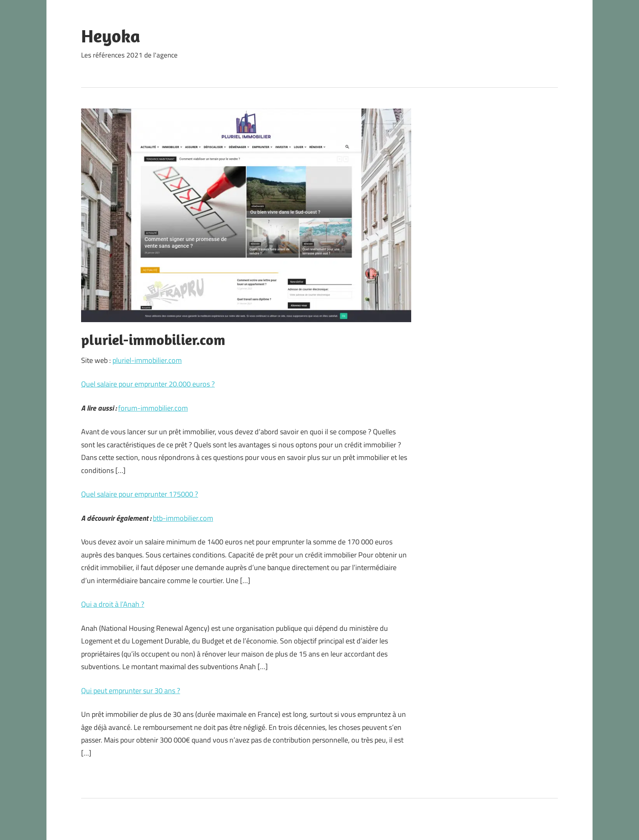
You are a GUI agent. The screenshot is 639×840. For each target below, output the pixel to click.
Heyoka (111, 36)
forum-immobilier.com (153, 408)
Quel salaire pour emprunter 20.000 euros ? (148, 384)
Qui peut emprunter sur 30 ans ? (131, 691)
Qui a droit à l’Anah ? (113, 604)
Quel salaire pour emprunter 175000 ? (140, 494)
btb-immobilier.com (183, 518)
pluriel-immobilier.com (147, 360)
